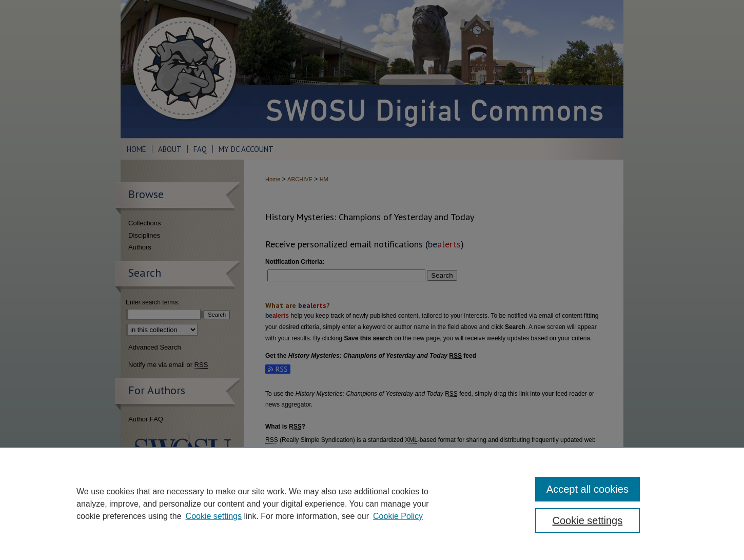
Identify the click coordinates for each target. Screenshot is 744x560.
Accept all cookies (588, 489)
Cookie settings (214, 516)
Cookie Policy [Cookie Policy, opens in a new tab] (398, 516)
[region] (372, 504)
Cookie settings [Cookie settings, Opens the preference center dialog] (588, 520)
